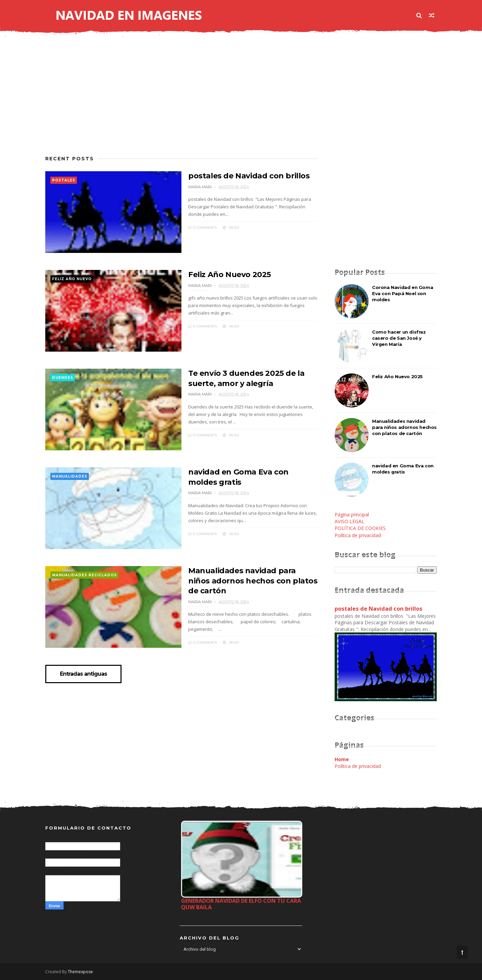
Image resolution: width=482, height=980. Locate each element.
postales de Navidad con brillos (249, 176)
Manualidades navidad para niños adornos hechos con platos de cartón (253, 581)
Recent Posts (70, 159)
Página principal (352, 515)
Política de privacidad (358, 535)
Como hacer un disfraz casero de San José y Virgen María (399, 338)
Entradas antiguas (83, 674)
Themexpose (80, 972)
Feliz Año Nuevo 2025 (230, 275)
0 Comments (203, 228)
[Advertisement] (181, 100)
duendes (63, 378)
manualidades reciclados (84, 575)
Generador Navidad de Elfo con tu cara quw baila (241, 904)
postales (64, 180)
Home (342, 759)
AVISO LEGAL (349, 521)
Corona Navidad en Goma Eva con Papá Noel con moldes (403, 293)
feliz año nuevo (72, 279)
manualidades (70, 476)
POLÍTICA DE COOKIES (360, 528)
